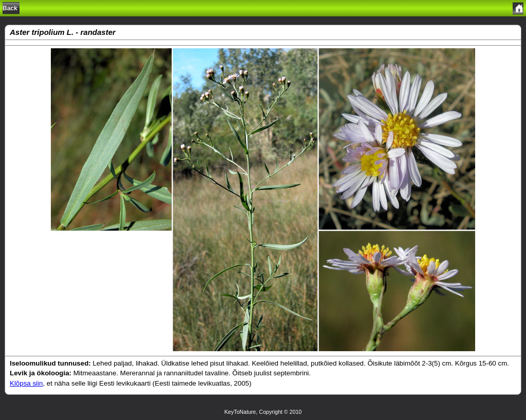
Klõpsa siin (26, 383)
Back (10, 8)
